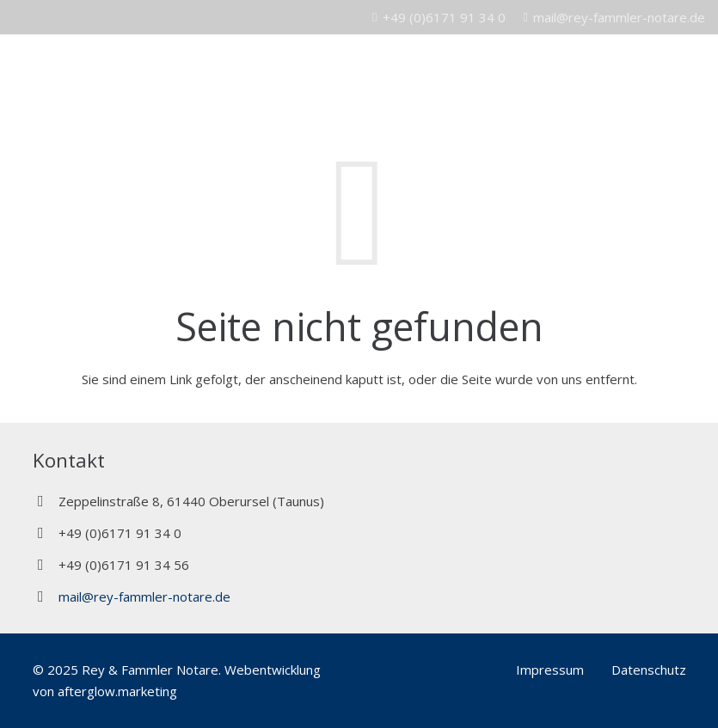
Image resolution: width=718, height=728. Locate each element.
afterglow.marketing (117, 691)
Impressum (550, 670)
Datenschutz (649, 670)
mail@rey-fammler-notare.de (144, 596)
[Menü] (697, 69)
